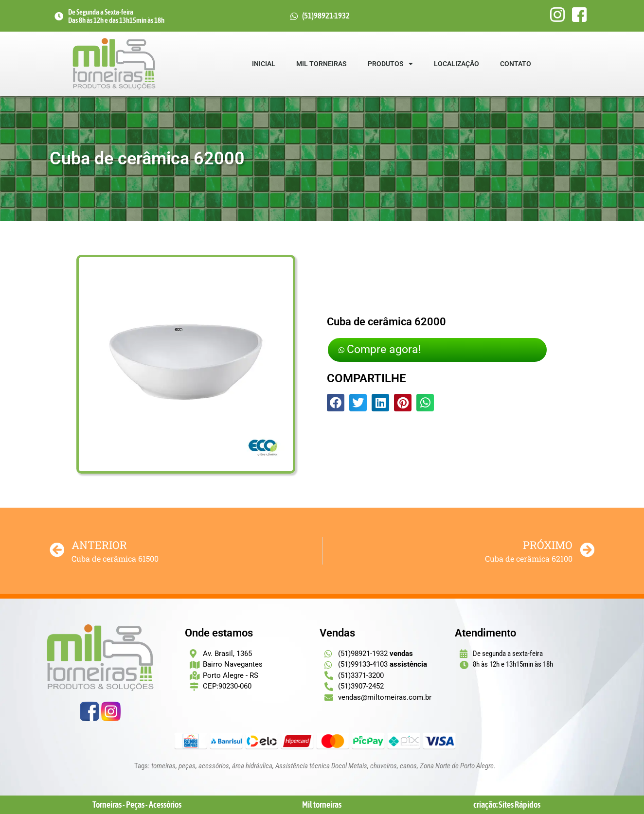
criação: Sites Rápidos (507, 805)
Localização (456, 64)
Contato (516, 64)
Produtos (390, 64)
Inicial (264, 64)
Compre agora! (386, 350)
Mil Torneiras (322, 64)
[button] (336, 404)
